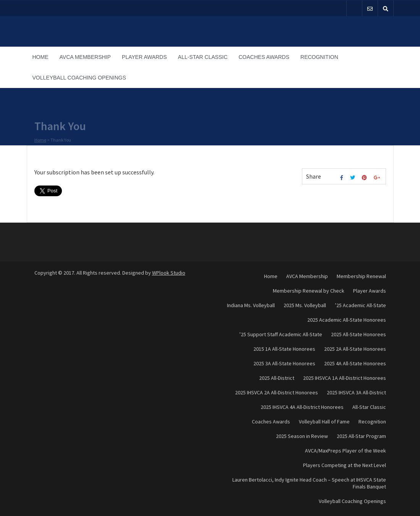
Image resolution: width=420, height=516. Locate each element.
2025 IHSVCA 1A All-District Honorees (345, 378)
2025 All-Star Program (361, 436)
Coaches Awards (264, 57)
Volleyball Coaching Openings (79, 78)
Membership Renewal (361, 276)
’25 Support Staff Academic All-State (281, 334)
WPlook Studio (169, 273)
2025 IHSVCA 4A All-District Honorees (302, 407)
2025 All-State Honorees (358, 334)
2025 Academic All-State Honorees (347, 320)
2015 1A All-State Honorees (284, 349)
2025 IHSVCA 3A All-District (356, 392)
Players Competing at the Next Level (345, 465)
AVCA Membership (85, 57)
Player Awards (144, 57)
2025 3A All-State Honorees (284, 363)
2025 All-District (277, 378)
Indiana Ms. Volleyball (251, 305)
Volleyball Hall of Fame (324, 422)
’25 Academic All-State (360, 305)
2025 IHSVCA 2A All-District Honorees (276, 392)
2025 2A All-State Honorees (355, 349)
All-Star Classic (203, 57)
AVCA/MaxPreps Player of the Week (345, 451)
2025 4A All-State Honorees (355, 363)
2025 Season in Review (302, 436)
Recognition (319, 57)
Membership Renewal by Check (309, 291)
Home (41, 57)
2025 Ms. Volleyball (305, 305)
